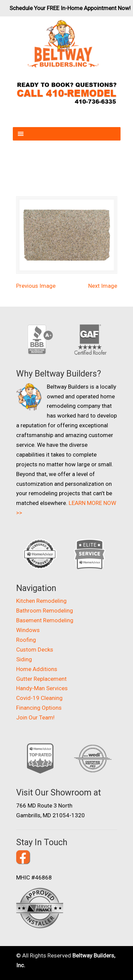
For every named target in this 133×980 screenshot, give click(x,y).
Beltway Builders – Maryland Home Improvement (63, 44)
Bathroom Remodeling (45, 611)
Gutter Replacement (41, 679)
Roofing (26, 640)
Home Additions (37, 669)
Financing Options (39, 708)
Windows (28, 630)
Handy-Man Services (42, 688)
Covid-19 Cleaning (39, 698)
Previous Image (36, 286)
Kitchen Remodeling (41, 601)
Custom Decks (35, 650)
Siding (24, 659)
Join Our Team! (35, 717)
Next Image (103, 286)
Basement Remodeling (45, 620)
